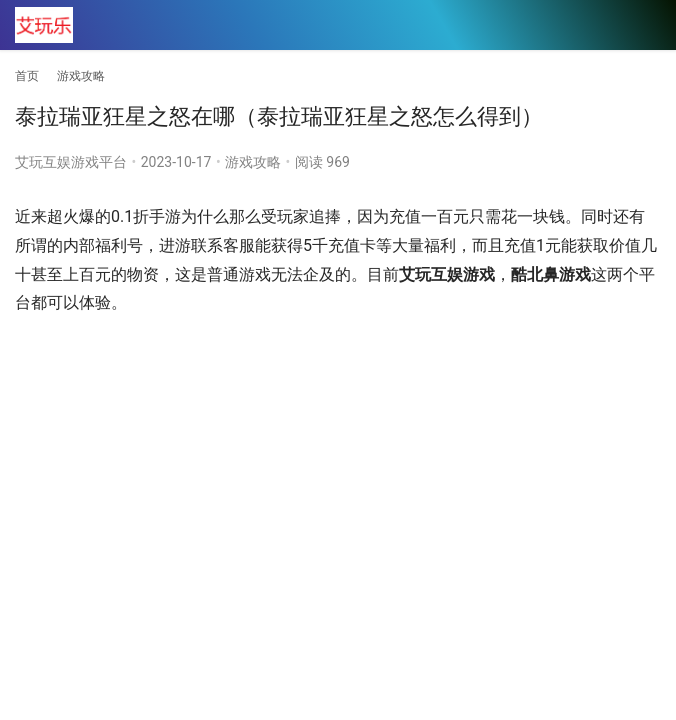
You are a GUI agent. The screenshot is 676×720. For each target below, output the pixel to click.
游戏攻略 (253, 162)
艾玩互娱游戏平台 (71, 162)
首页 (27, 76)
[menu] (645, 26)
